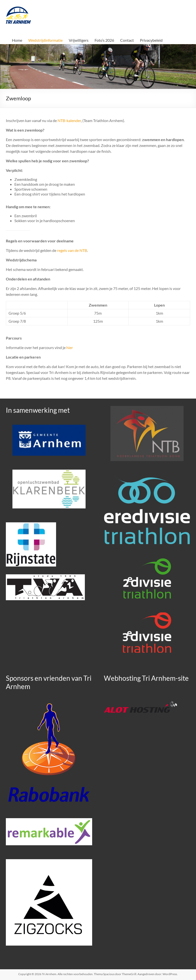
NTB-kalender (69, 120)
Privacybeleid (151, 40)
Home (17, 40)
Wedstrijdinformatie (45, 40)
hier (70, 347)
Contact (127, 40)
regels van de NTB (72, 250)
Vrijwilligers (79, 40)
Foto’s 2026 (104, 40)
